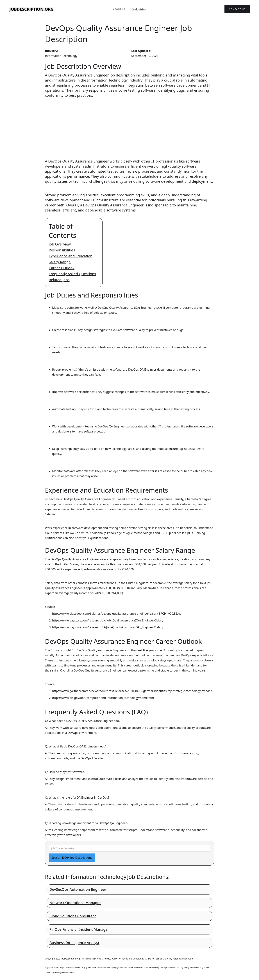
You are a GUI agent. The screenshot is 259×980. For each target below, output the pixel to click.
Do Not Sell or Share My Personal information (171, 959)
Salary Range (60, 262)
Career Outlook (62, 268)
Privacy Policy (111, 959)
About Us (119, 9)
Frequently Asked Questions (72, 274)
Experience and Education (71, 256)
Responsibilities (62, 250)
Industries (139, 9)
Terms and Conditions (133, 959)
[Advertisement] (129, 125)
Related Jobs (59, 280)
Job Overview (60, 244)
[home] (31, 9)
